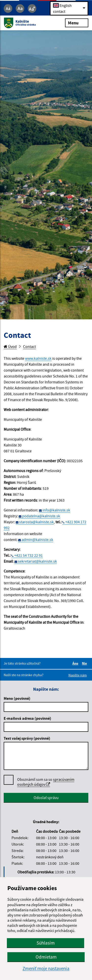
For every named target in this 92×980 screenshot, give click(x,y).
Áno (76, 663)
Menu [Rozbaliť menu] (77, 23)
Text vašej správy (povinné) (27, 738)
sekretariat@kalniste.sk (37, 561)
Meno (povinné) (17, 698)
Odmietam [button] (46, 957)
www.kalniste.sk (38, 358)
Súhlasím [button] (46, 943)
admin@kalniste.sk (37, 539)
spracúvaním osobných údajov (46, 782)
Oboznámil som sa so (46, 782)
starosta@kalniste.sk (36, 522)
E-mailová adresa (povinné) (27, 718)
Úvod (10, 346)
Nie (85, 663)
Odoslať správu (46, 798)
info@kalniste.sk (56, 510)
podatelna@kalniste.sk (41, 516)
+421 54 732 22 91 (28, 555)
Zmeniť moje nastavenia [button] (46, 969)
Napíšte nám (78, 675)
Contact (29, 346)
